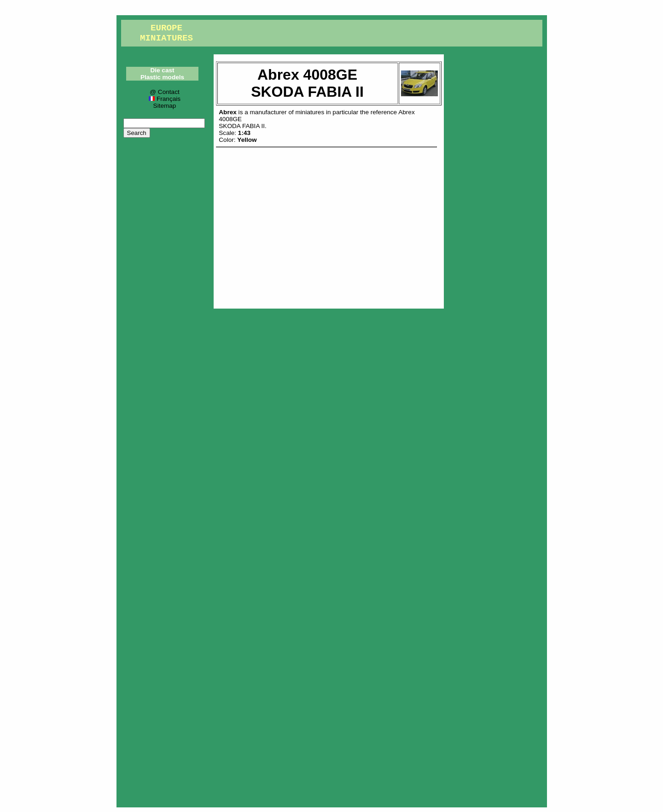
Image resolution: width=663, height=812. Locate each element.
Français (165, 99)
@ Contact (164, 92)
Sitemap (165, 106)
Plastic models (162, 77)
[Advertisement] (329, 226)
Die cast (162, 70)
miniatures (310, 112)
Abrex (228, 112)
